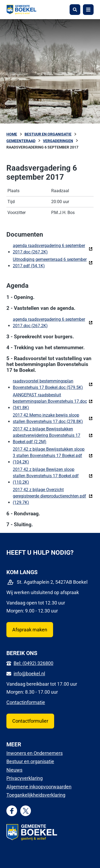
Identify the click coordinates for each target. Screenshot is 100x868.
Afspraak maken (30, 630)
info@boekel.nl (29, 674)
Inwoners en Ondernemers (35, 753)
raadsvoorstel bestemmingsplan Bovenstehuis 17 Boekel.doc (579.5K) (53, 384)
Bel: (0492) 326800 (33, 663)
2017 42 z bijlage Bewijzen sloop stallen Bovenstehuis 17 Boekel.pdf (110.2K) (53, 476)
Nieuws (14, 770)
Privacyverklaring (25, 778)
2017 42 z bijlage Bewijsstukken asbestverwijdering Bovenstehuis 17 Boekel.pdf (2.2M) (53, 435)
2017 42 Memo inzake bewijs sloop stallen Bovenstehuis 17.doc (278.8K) (53, 418)
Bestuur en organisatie (30, 761)
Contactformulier (30, 721)
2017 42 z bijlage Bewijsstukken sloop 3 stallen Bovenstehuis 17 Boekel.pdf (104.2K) (53, 456)
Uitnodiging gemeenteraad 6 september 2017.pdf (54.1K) (53, 263)
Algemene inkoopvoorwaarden (39, 787)
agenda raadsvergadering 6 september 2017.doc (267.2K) (53, 249)
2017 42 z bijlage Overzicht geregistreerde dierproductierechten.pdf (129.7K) (53, 496)
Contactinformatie (26, 702)
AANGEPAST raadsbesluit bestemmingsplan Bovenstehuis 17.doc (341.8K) (53, 401)
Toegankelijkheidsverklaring (36, 795)
